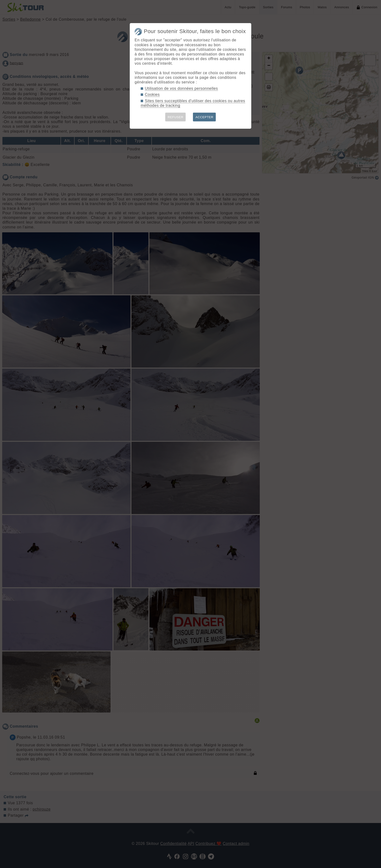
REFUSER (176, 117)
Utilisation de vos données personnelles (181, 88)
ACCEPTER (204, 117)
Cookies (152, 95)
